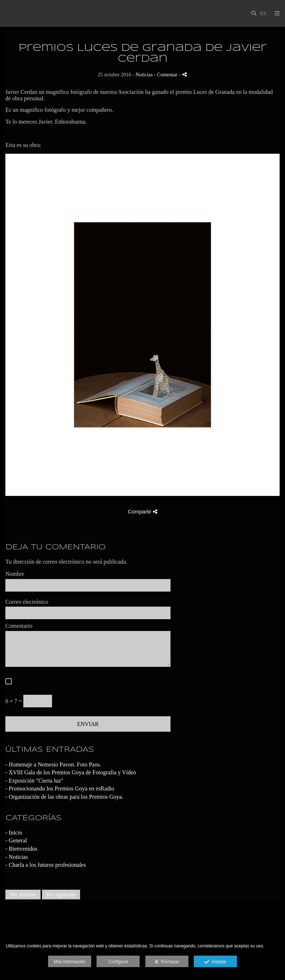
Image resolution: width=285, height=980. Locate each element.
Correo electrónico (27, 602)
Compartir (142, 511)
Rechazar (167, 962)
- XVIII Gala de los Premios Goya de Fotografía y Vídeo (71, 772)
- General (16, 840)
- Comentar (166, 75)
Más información (70, 962)
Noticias (144, 75)
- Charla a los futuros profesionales (46, 865)
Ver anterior (23, 895)
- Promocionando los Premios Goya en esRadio (60, 788)
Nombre (15, 574)
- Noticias (17, 857)
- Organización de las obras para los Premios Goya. (64, 797)
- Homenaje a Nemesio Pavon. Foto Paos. (53, 764)
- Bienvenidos (21, 849)
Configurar (118, 962)
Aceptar (215, 962)
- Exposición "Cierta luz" (34, 781)
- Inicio (14, 833)
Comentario (19, 626)
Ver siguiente (61, 895)
